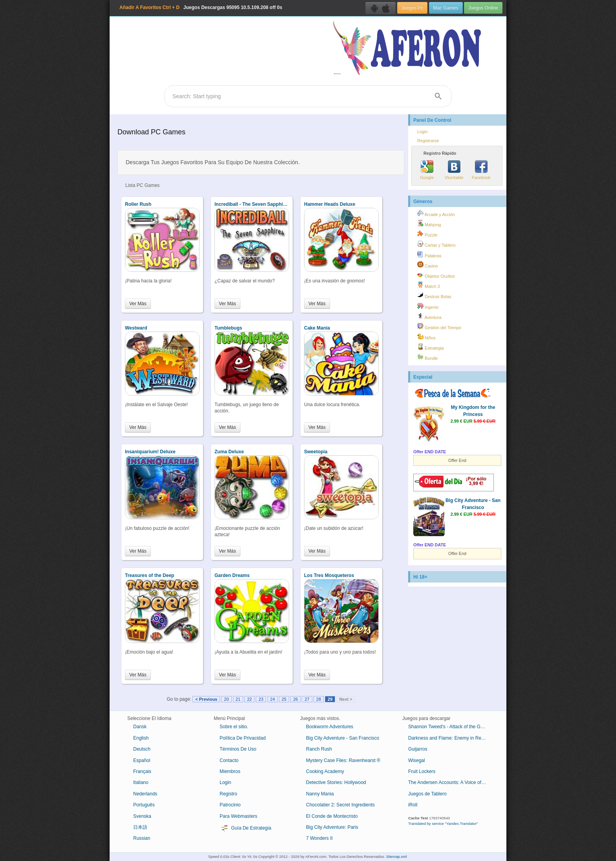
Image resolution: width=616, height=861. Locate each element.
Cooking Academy (325, 771)
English (141, 738)
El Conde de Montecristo (332, 816)
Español (142, 760)
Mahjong (429, 223)
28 (319, 699)
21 (238, 699)
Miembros (230, 771)
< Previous (206, 699)
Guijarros (418, 749)
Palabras (429, 255)
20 (226, 699)
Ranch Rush (319, 749)
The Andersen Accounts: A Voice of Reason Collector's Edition (450, 782)
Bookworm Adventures (330, 727)
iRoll (413, 805)
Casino (428, 265)
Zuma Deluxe (229, 452)
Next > (346, 699)
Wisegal (417, 760)
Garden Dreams (232, 575)
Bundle (428, 357)
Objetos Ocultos (436, 275)
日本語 (140, 827)
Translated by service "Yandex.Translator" (443, 823)
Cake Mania (317, 328)
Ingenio (428, 306)
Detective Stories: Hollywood (336, 782)
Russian (142, 838)
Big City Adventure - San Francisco (343, 738)
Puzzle (427, 234)
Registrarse (428, 141)
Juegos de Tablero (427, 794)
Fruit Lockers (422, 771)
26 (295, 699)
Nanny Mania (320, 794)
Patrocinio (230, 805)
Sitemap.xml (397, 856)
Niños (426, 337)
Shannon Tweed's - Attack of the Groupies (450, 727)
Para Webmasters (238, 816)
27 (307, 699)
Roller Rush (138, 204)
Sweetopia (316, 452)
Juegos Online (483, 8)
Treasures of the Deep (149, 575)
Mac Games (446, 8)
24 (273, 699)
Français (142, 771)
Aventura (429, 316)
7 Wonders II (319, 838)
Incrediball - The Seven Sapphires (252, 204)
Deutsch (142, 749)
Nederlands (145, 794)
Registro (228, 794)
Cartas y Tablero (436, 244)
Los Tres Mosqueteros (329, 575)
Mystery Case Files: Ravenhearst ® (343, 760)
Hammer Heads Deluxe (330, 204)
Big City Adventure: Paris (332, 827)
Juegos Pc (412, 8)
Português (144, 805)
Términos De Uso (238, 749)
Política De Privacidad (243, 738)
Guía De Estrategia (245, 828)
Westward (136, 328)
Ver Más (138, 304)
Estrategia (431, 347)
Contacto (229, 760)
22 (249, 699)
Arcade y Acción (436, 213)
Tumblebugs (228, 328)
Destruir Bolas (434, 295)
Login (422, 132)
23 (261, 699)
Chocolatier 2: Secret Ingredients (340, 805)
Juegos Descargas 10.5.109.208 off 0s (201, 7)
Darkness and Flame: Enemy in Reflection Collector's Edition (450, 738)
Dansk (140, 727)
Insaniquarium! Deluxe (150, 452)
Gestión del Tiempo (439, 326)
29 (330, 699)
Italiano (141, 782)
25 (284, 699)
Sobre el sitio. (234, 727)
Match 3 (428, 285)
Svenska (142, 816)
